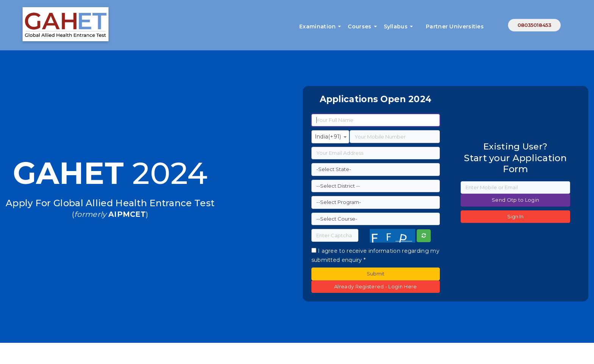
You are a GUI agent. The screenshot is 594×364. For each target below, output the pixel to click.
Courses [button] (360, 26)
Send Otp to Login (515, 200)
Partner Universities (455, 26)
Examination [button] (317, 26)
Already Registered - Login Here (375, 286)
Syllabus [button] (396, 26)
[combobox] (330, 137)
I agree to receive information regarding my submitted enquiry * (375, 255)
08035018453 (534, 25)
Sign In (515, 216)
